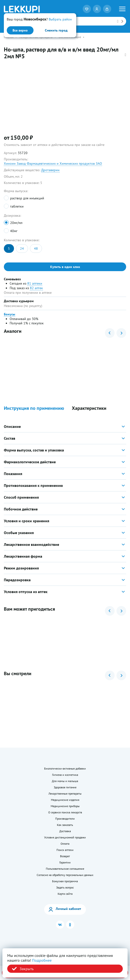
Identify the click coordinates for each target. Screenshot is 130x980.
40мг (14, 231)
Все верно (20, 30)
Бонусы (10, 314)
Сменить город (56, 30)
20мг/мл (16, 223)
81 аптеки (35, 283)
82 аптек (36, 288)
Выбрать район (60, 19)
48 (36, 248)
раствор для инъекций (27, 198)
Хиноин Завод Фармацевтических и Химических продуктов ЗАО (53, 163)
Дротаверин (50, 170)
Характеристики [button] (89, 408)
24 (22, 248)
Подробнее (42, 960)
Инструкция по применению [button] (34, 408)
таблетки (17, 206)
